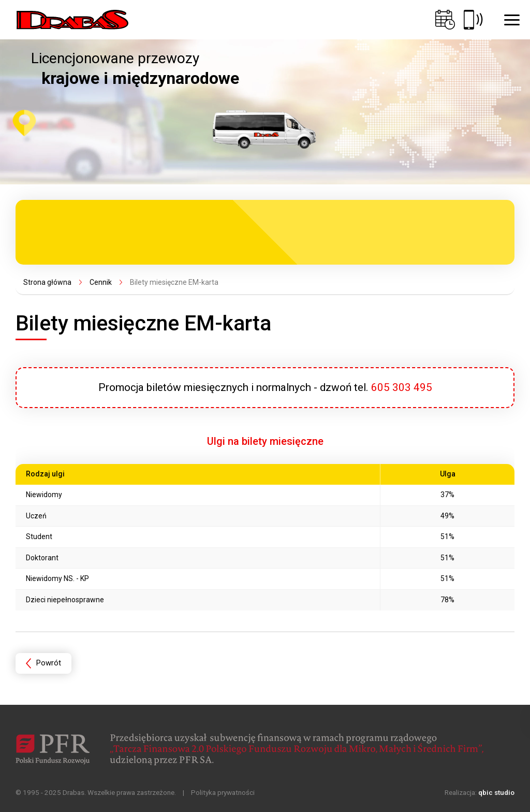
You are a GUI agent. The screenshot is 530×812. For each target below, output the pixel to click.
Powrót (49, 663)
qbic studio (496, 792)
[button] (512, 20)
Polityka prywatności (223, 792)
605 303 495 (402, 387)
